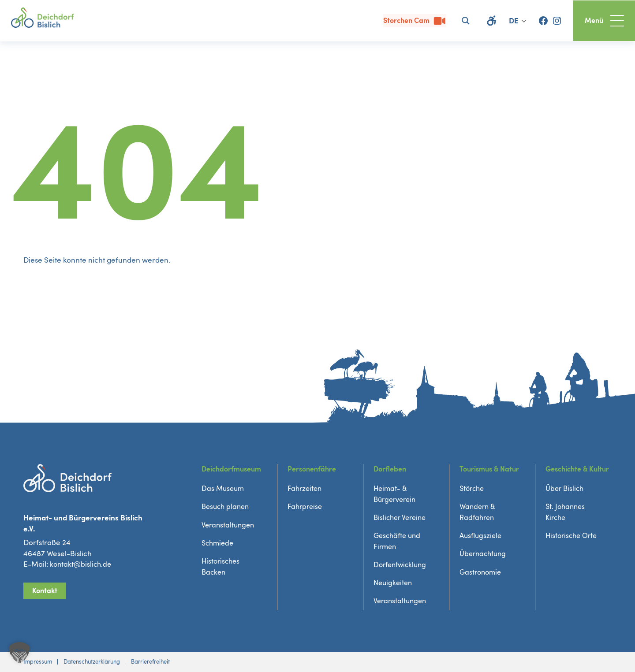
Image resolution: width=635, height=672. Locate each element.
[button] (19, 653)
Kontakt (45, 590)
